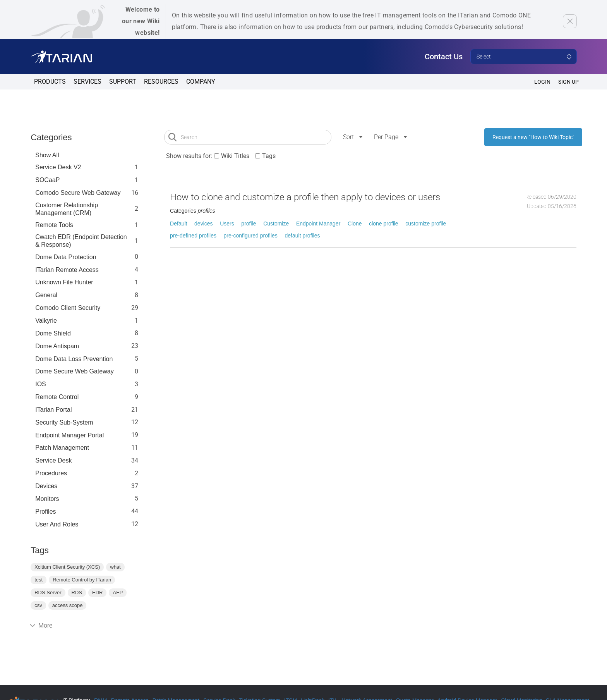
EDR (97, 593)
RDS (77, 593)
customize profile (426, 224)
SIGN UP (568, 82)
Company (201, 82)
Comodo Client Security (68, 308)
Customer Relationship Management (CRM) (67, 209)
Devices (46, 486)
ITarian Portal (53, 410)
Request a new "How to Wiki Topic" (533, 137)
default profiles (303, 236)
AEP (118, 593)
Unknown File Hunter (64, 282)
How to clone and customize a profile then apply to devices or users (305, 197)
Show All (47, 155)
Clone (355, 224)
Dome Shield (53, 333)
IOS (41, 384)
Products (50, 82)
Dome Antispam (57, 346)
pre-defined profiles (193, 236)
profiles (45, 512)
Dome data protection (66, 257)
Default (178, 224)
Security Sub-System (64, 422)
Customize (276, 224)
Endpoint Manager (318, 224)
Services (87, 82)
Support (123, 82)
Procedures (51, 473)
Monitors (47, 499)
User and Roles (57, 524)
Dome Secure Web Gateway (74, 371)
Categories (51, 137)
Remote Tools (54, 225)
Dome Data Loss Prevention (74, 359)
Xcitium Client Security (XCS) (67, 567)
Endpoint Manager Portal (69, 435)
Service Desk (53, 460)
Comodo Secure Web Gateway (78, 193)
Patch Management (62, 448)
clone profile (384, 224)
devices (203, 224)
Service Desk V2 (58, 167)
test (39, 580)
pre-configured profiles (251, 236)
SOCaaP (47, 180)
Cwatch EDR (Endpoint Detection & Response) (81, 241)
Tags (269, 156)
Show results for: (189, 156)
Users (227, 224)
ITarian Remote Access (67, 270)
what (115, 567)
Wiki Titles (235, 156)
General (46, 295)
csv (38, 605)
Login (542, 82)
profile (249, 224)
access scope (68, 605)
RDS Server (48, 593)
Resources (161, 82)
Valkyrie (46, 321)
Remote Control (57, 397)
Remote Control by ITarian (82, 580)
